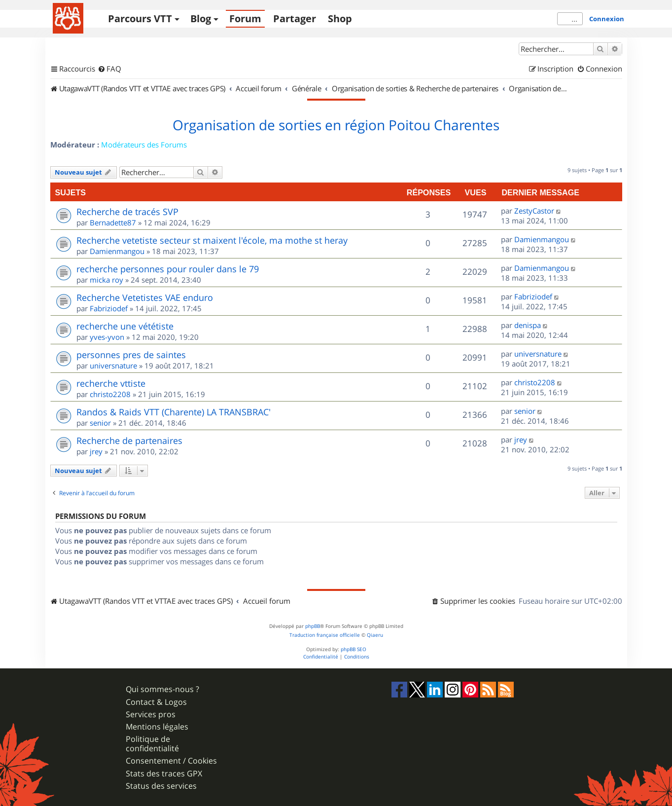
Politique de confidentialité (152, 744)
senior (100, 423)
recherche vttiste (111, 383)
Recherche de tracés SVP (127, 212)
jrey (96, 451)
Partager (295, 18)
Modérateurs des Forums (144, 145)
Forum (245, 18)
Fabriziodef (109, 308)
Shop (340, 18)
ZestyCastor (534, 211)
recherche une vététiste (125, 326)
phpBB (313, 626)
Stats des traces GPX (164, 774)
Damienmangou (117, 251)
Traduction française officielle (325, 635)
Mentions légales (157, 727)
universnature (113, 366)
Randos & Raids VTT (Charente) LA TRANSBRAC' (174, 412)
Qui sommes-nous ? (162, 689)
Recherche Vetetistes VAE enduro (145, 297)
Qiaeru (375, 635)
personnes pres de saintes (131, 355)
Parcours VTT (140, 18)
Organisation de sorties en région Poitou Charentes (336, 125)
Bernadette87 (113, 222)
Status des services (161, 786)
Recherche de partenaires (129, 440)
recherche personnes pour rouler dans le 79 (168, 269)
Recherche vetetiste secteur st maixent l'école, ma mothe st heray (212, 240)
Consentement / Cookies (171, 761)
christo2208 (110, 394)
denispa (528, 325)
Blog (201, 18)
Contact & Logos (156, 702)
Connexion (607, 19)
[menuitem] (109, 69)
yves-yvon (107, 337)
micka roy (106, 280)
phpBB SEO (354, 649)
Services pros (151, 714)
